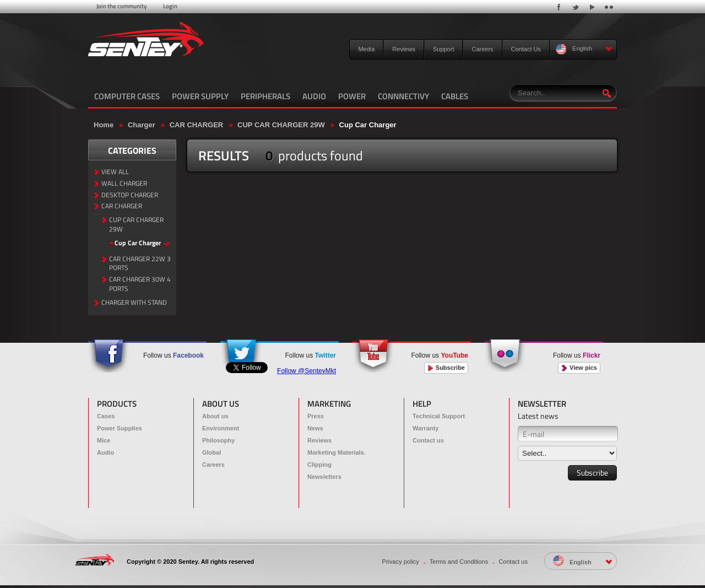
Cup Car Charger (368, 125)
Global (211, 452)
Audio (105, 452)
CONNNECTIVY (403, 96)
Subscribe (446, 368)
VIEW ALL (115, 172)
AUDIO (314, 96)
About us (215, 416)
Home (104, 125)
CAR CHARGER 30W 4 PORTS (140, 284)
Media (366, 49)
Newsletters (324, 477)
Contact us (428, 440)
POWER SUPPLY (200, 96)
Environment (221, 428)
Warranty (425, 428)
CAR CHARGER (197, 125)
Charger (142, 125)
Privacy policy (401, 562)
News (315, 428)
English (584, 49)
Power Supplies (120, 428)
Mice (104, 440)
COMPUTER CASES (127, 96)
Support (444, 49)
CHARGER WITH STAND (134, 303)
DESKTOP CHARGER (130, 195)
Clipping (319, 465)
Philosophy (218, 440)
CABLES (455, 96)
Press (316, 416)
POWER (352, 96)
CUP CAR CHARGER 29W (281, 125)
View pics (579, 368)
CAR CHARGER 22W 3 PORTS (140, 264)
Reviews (404, 49)
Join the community (121, 6)
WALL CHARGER (124, 184)
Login (170, 6)
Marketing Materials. (337, 452)
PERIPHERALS (265, 96)
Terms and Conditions (459, 562)
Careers (482, 49)
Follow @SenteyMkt (307, 371)
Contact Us (526, 49)
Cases (106, 416)
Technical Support (439, 416)
